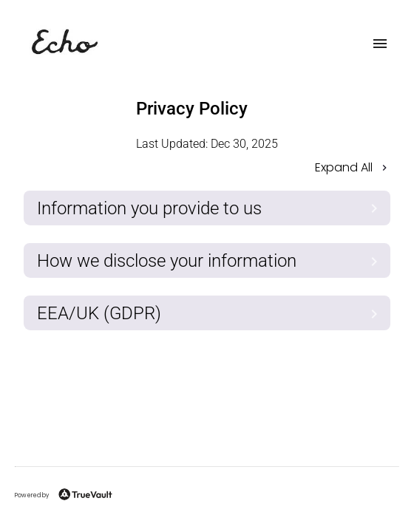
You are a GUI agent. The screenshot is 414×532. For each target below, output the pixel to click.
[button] (207, 169)
